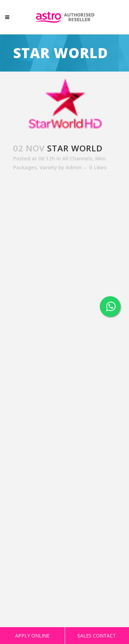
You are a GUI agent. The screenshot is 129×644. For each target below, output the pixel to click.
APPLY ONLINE (32, 636)
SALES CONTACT (97, 636)
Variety (48, 167)
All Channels (77, 158)
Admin (74, 167)
